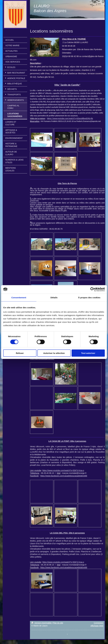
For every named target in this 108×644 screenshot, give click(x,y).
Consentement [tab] (19, 297)
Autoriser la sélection (54, 353)
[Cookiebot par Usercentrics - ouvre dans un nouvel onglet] (92, 289)
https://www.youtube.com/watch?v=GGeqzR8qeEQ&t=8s (70, 118)
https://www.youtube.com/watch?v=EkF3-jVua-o (63, 470)
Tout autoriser (88, 353)
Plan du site (58, 623)
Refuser (20, 353)
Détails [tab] (54, 297)
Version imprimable (42, 623)
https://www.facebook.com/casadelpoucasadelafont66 (64, 476)
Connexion (99, 623)
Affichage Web (97, 626)
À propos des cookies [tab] (89, 297)
